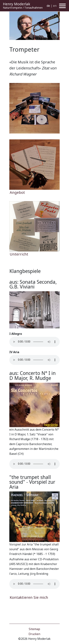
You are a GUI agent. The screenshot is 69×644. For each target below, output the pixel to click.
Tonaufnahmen (33, 8)
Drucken (34, 634)
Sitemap (34, 629)
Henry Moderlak (17, 4)
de (48, 6)
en (55, 6)
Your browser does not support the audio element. (34, 342)
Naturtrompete (12, 8)
